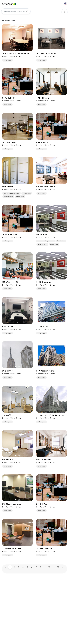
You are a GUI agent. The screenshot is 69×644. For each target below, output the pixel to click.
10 (49, 567)
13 (58, 567)
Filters (65, 12)
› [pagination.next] (5, 571)
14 (62, 567)
